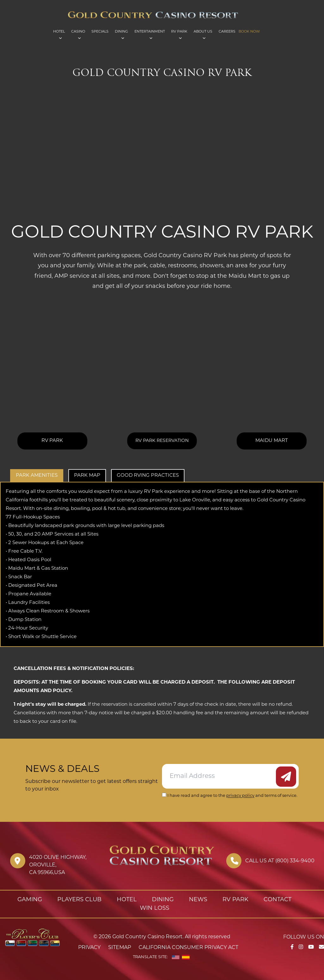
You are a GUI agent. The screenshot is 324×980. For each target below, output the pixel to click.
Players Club (79, 900)
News (198, 900)
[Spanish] (186, 957)
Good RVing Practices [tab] (148, 476)
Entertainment (150, 32)
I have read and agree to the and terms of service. (232, 796)
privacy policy (240, 796)
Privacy (89, 948)
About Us (203, 32)
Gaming (30, 900)
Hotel (59, 32)
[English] (176, 957)
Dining (121, 32)
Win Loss (155, 908)
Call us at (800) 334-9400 (280, 861)
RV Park (179, 32)
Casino (78, 32)
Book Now (249, 32)
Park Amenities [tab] (37, 476)
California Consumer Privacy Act (188, 948)
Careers (227, 32)
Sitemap (120, 948)
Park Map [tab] (87, 476)
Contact (277, 900)
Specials (100, 32)
